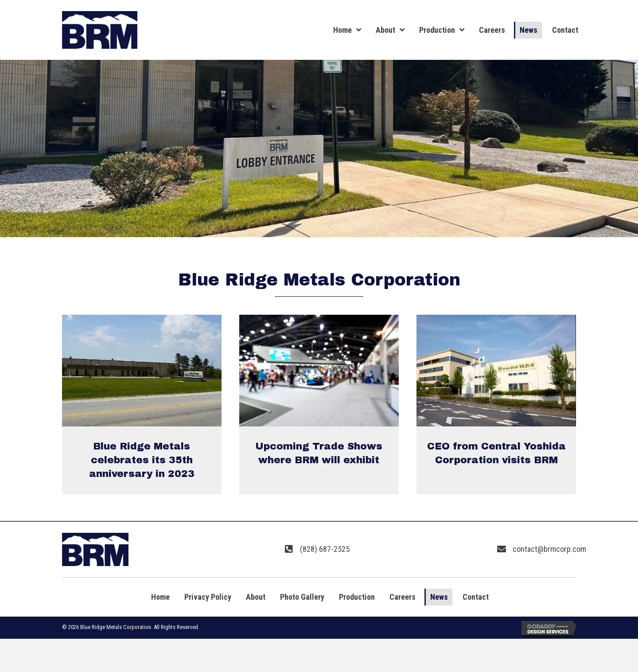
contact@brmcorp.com (549, 549)
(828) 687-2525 (325, 549)
